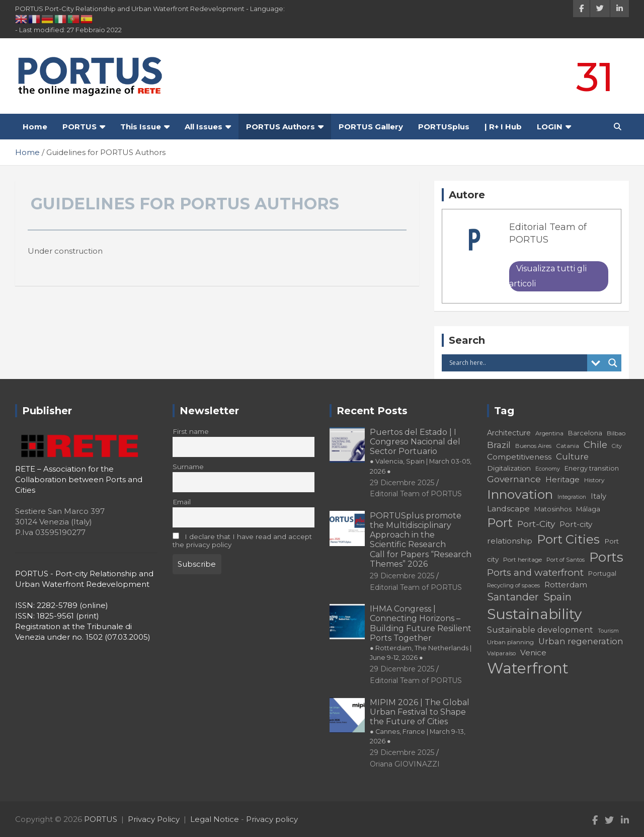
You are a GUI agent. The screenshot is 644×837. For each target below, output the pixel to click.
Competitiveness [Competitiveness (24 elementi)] (519, 457)
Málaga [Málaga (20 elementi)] (588, 509)
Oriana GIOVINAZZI (405, 764)
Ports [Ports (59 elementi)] (606, 557)
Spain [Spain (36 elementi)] (557, 597)
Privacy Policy (154, 819)
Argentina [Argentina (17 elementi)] (549, 433)
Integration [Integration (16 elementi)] (572, 497)
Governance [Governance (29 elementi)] (514, 479)
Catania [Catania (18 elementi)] (568, 446)
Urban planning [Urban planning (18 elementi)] (510, 642)
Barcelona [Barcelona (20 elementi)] (585, 433)
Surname (188, 467)
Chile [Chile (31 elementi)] (595, 445)
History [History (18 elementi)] (594, 480)
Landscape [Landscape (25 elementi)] (508, 509)
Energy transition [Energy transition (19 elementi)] (592, 468)
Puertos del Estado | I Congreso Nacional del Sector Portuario (421, 451)
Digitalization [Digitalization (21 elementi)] (509, 468)
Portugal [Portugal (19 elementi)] (602, 574)
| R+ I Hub (503, 127)
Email (182, 502)
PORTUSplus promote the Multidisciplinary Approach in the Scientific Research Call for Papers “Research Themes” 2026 (421, 540)
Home (35, 127)
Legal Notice (215, 819)
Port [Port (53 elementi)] (500, 523)
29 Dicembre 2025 (402, 483)
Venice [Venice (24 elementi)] (533, 653)
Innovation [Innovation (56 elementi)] (520, 494)
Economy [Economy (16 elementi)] (548, 469)
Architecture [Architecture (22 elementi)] (509, 433)
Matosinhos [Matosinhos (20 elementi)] (553, 509)
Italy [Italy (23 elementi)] (598, 496)
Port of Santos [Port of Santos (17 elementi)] (566, 560)
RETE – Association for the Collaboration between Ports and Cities (79, 479)
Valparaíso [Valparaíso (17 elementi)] (501, 653)
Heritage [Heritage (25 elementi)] (562, 479)
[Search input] (517, 363)
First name (191, 431)
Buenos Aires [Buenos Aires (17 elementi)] (533, 446)
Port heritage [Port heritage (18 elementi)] (522, 559)
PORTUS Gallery (371, 127)
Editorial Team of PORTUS (416, 494)
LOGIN (550, 127)
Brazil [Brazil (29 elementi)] (499, 445)
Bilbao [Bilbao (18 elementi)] (616, 433)
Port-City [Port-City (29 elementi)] (536, 524)
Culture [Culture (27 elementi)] (572, 456)
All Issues (204, 127)
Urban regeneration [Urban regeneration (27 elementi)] (581, 641)
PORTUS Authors (280, 127)
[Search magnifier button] (613, 363)
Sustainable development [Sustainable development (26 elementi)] (540, 630)
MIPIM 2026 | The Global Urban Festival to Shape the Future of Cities (420, 721)
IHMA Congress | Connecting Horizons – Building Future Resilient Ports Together (421, 633)
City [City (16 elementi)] (617, 446)
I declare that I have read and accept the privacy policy (243, 541)
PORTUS (79, 127)
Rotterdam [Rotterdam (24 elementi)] (566, 585)
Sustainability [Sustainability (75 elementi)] (534, 614)
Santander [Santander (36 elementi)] (513, 597)
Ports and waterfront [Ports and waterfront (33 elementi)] (535, 573)
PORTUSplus (444, 127)
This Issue (141, 127)
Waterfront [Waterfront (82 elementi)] (528, 668)
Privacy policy (272, 819)
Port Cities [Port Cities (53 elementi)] (568, 539)
